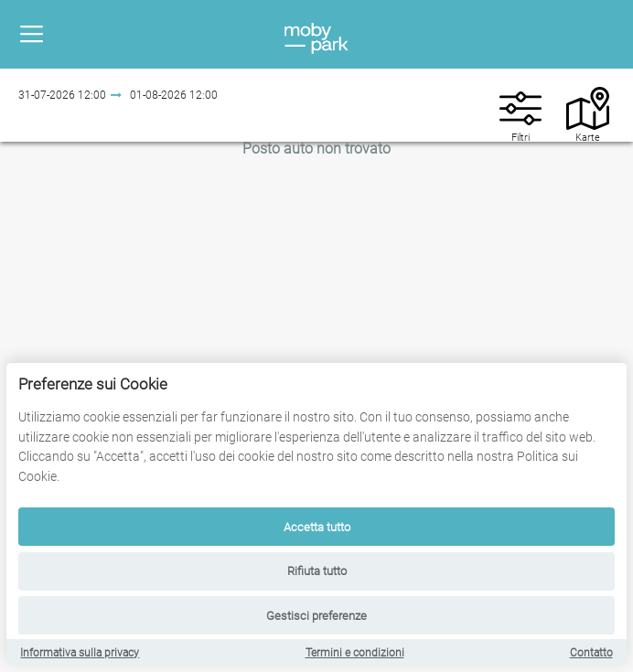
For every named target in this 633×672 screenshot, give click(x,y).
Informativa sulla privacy (80, 653)
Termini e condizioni (355, 653)
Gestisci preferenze (316, 616)
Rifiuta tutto (317, 571)
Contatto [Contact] (591, 653)
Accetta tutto (317, 527)
